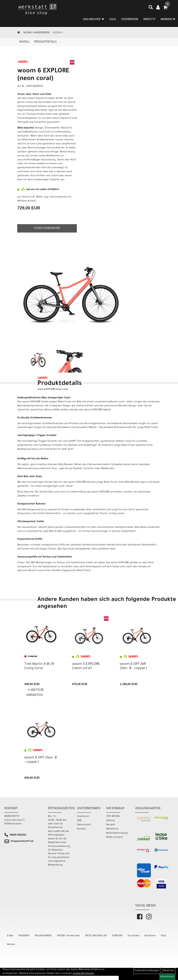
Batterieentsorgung (117, 833)
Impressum (83, 816)
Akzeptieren (167, 977)
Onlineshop (94, 20)
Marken (11, 945)
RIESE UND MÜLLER (96, 936)
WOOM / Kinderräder (36, 33)
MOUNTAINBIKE (43, 936)
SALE (113, 20)
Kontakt (81, 829)
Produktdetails (45, 42)
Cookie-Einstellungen (147, 971)
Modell (25, 42)
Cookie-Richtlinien (83, 974)
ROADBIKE (24, 936)
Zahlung (110, 821)
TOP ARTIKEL (113, 816)
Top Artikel (133, 936)
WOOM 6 (58, 33)
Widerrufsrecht (115, 837)
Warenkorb (112, 829)
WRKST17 (149, 20)
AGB (79, 821)
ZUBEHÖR (117, 936)
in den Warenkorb (47, 228)
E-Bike (10, 936)
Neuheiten (150, 936)
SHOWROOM (130, 20)
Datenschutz (84, 825)
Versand (110, 825)
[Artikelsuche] (151, 9)
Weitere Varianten (35, 693)
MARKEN (168, 20)
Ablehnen (169, 971)
